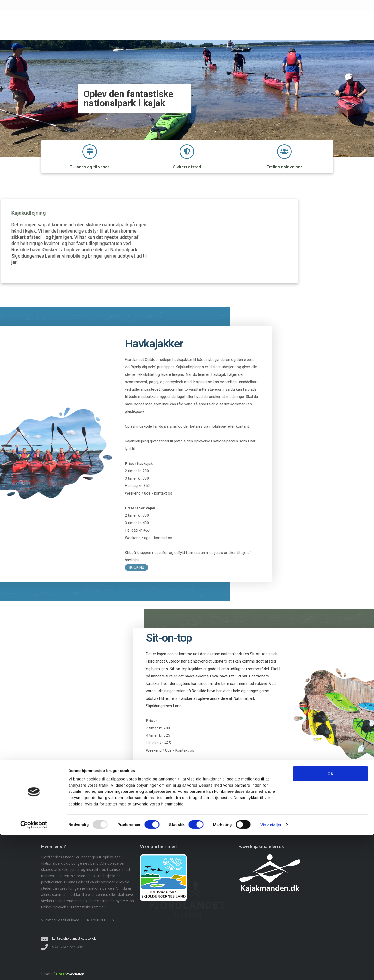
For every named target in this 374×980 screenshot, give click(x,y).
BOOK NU (333, 788)
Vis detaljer (271, 970)
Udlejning (209, 26)
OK (331, 918)
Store (261, 26)
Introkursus (181, 26)
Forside (115, 26)
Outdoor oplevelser (145, 26)
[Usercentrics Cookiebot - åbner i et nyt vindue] (34, 970)
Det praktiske (237, 26)
